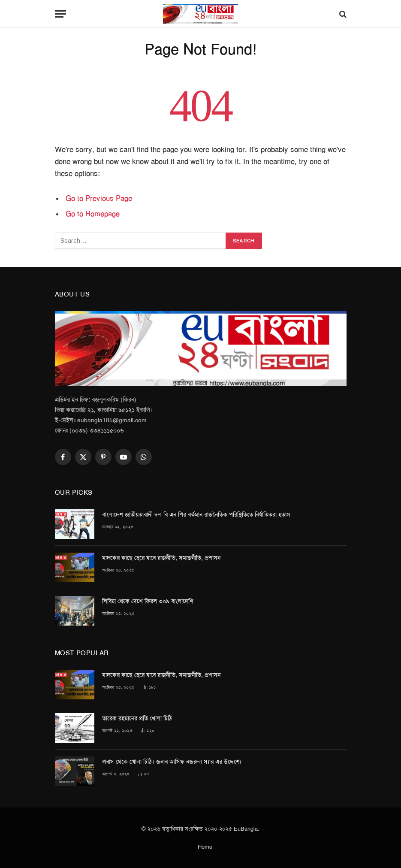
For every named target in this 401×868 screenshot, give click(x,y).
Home (205, 847)
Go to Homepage (93, 214)
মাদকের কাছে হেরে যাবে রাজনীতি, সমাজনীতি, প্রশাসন (161, 558)
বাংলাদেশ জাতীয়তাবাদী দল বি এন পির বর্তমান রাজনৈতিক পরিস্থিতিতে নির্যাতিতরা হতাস (196, 514)
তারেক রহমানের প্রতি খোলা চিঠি (137, 718)
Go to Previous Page (99, 198)
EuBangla (246, 829)
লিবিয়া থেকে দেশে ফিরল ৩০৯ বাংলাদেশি (148, 601)
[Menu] (60, 14)
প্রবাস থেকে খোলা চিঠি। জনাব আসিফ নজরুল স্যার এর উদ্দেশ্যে (172, 762)
